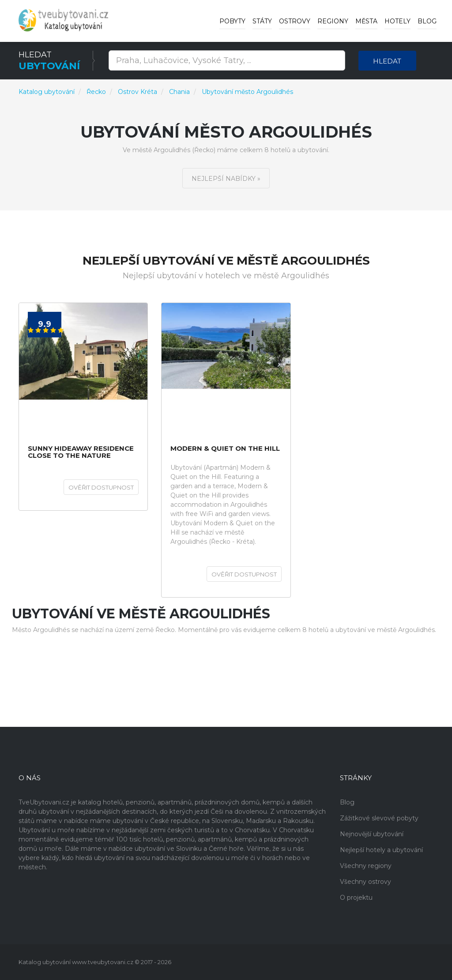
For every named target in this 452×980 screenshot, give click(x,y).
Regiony (333, 21)
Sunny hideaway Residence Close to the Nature (81, 452)
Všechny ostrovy (365, 882)
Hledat (387, 61)
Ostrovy (295, 21)
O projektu (356, 898)
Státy (262, 21)
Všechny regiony (366, 866)
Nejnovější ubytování (372, 834)
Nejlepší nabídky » (226, 179)
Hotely (397, 21)
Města (366, 21)
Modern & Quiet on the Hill (225, 449)
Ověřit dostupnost (101, 487)
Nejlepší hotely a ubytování (381, 850)
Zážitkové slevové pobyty (379, 818)
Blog (427, 21)
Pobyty (232, 21)
